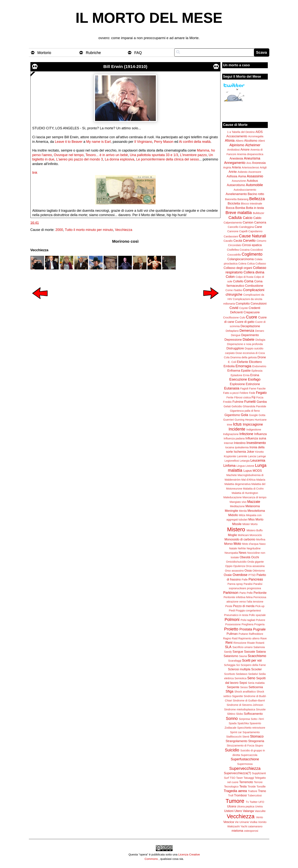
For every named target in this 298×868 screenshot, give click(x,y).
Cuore (252, 317)
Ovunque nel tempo (69, 155)
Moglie (232, 535)
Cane (258, 227)
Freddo (227, 402)
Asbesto (243, 172)
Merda (243, 511)
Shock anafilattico (245, 692)
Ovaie (228, 575)
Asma (242, 176)
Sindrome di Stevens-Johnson (245, 705)
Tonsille (261, 787)
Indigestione (254, 430)
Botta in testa (255, 208)
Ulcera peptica (246, 806)
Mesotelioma (256, 511)
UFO (261, 802)
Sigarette (238, 696)
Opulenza (239, 566)
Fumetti (250, 402)
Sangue (238, 652)
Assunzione (239, 181)
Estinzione (253, 384)
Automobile (254, 185)
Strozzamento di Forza (241, 746)
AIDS (259, 132)
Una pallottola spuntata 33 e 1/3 (154, 155)
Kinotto (260, 452)
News (243, 553)
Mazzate (254, 502)
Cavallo (228, 241)
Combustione (254, 286)
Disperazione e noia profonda (245, 344)
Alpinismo (237, 145)
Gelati (227, 406)
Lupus (248, 471)
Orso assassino (234, 571)
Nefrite (242, 548)
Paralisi (248, 584)
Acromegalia (256, 136)
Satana (261, 652)
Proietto (231, 629)
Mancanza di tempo (254, 497)
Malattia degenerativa (238, 484)
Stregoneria (256, 741)
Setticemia (256, 687)
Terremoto (246, 782)
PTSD (252, 575)
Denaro (260, 331)
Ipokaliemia (242, 447)
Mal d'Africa (248, 480)
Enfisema (234, 370)
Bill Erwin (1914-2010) (125, 67)
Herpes (250, 420)
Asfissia (232, 176)
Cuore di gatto (245, 322)
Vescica (229, 822)
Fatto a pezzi (231, 393)
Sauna (243, 656)
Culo (242, 318)
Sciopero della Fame (253, 665)
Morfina (261, 539)
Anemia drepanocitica (250, 154)
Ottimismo (259, 571)
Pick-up (260, 606)
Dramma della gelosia (244, 357)
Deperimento (250, 335)
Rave (264, 638)
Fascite (261, 389)
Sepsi (243, 683)
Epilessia (257, 371)
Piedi (232, 611)
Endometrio (259, 366)
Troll (231, 795)
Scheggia (230, 665)
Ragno (227, 638)
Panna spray (235, 584)
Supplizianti (259, 773)
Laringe (261, 456)
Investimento (256, 443)
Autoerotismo (236, 185)
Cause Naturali (252, 236)
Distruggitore (235, 348)
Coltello (238, 281)
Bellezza (257, 199)
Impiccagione (253, 424)
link (35, 173)
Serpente (233, 687)
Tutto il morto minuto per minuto (89, 230)
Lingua (241, 466)
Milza (242, 515)
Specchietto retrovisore (251, 728)
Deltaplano (232, 331)
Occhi (255, 557)
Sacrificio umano (243, 647)
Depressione (233, 340)
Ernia (246, 375)
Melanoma (253, 506)
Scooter (257, 669)
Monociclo (256, 535)
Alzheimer (253, 145)
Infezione (246, 434)
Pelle (250, 593)
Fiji (253, 397)
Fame (253, 389)
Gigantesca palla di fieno (245, 411)
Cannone (233, 231)
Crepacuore (252, 312)
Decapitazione (250, 326)
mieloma (237, 831)
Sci (238, 665)
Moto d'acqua (250, 544)
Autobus (252, 181)
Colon (230, 277)
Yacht (244, 826)
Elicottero (255, 362)
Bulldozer (259, 213)
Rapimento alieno (249, 638)
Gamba (262, 402)
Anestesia (236, 158)
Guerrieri (229, 420)
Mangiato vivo (238, 502)
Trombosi (241, 795)
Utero (238, 811)
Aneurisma (252, 158)
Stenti (246, 737)
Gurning (240, 420)
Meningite (231, 511)
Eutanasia (232, 388)
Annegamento (235, 163)
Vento (260, 817)
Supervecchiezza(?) (237, 773)
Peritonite (260, 593)
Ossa (248, 570)
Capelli (243, 231)
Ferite (230, 397)
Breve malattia (239, 213)
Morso (228, 544)
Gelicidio (237, 406)
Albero (239, 141)
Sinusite (261, 709)
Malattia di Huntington (245, 493)
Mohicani (243, 535)
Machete (232, 475)
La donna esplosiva (119, 159)
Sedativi (253, 674)
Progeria (259, 624)
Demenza (247, 331)
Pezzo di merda (244, 606)
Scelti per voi (252, 660)
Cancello (233, 227)
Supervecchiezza (245, 768)
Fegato (261, 393)
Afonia (230, 141)
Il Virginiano (143, 142)
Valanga (248, 811)
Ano (249, 163)
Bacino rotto (256, 194)
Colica (251, 264)
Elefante (242, 362)
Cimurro (261, 241)
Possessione (233, 624)
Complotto (243, 303)
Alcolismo (251, 141)
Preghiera (247, 624)
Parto (243, 593)
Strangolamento (236, 741)
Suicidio (232, 750)
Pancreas (256, 579)
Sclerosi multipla (239, 669)
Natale (233, 548)
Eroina (255, 375)
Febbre (244, 393)
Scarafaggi (235, 661)
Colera (242, 264)
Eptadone (236, 375)
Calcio (248, 218)
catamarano (255, 826)
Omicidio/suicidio (236, 562)
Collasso (261, 264)
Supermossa (245, 764)
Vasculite (260, 811)
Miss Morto (256, 519)
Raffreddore (256, 634)
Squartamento (251, 732)
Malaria (261, 480)
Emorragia (243, 366)
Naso (262, 544)
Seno (251, 678)
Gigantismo (232, 415)
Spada (233, 723)
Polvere (261, 620)
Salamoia (259, 647)
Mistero (236, 529)
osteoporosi (251, 831)
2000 (59, 230)
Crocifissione (231, 318)
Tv (247, 802)
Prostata (246, 629)
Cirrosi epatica (252, 245)
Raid (235, 638)
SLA (228, 647)
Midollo (233, 515)
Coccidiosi (257, 250)
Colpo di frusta (245, 277)
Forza (260, 397)
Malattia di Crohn (253, 489)
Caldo (257, 218)
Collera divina (254, 272)
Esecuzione (238, 379)
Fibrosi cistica (242, 397)
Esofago (254, 379)
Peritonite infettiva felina (238, 597)
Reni (229, 643)
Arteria (236, 167)
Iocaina (230, 447)
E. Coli (232, 362)
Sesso (244, 687)
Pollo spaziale (257, 615)
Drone (262, 357)
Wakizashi (233, 826)
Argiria (227, 167)
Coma (249, 281)
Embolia (229, 366)
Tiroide (252, 787)
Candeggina (246, 227)
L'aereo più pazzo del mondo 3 (80, 159)
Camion (248, 222)
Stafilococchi (234, 737)
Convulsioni (259, 303)
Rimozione (240, 643)
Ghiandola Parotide (254, 406)
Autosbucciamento (245, 190)
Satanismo (231, 656)
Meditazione (237, 506)
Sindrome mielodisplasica (240, 709)
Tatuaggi (249, 778)
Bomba (240, 208)
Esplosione (237, 384)
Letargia (245, 461)
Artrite (233, 172)
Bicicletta (234, 203)
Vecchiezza (124, 230)
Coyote (244, 308)
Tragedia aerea (235, 791)
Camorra (260, 222)
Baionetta (231, 199)
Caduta (235, 218)
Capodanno (255, 231)
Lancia (252, 456)
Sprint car (236, 732)
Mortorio (44, 53)
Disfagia (260, 340)
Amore (245, 149)
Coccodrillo (234, 255)
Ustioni (229, 811)
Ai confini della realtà (195, 142)
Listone (250, 466)
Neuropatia (231, 553)
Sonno (232, 718)
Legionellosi (232, 461)
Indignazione (231, 434)
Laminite (242, 456)
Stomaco (257, 736)
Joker (251, 452)
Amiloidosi (234, 150)
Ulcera (232, 806)
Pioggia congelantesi (248, 611)
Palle (245, 580)
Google (253, 415)
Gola (244, 415)
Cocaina (245, 250)
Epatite (246, 370)
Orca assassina (255, 566)
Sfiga (229, 691)
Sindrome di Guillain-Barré (249, 701)
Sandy (228, 652)
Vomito (262, 822)
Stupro (259, 746)
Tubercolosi (255, 795)
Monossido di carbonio (240, 539)
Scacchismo (257, 656)
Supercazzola (249, 755)
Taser (239, 778)
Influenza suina (256, 438)
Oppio (229, 566)
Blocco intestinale (251, 204)
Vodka (254, 822)
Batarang (243, 199)
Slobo (240, 714)
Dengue (236, 335)
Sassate (250, 652)
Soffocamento (253, 714)
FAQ (138, 53)
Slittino (231, 714)
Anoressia (259, 163)
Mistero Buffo (255, 530)
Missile (237, 524)
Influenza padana (234, 438)
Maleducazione (233, 497)
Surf (226, 778)
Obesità (245, 557)
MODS (257, 471)
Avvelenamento (236, 194)
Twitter (254, 802)
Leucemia (258, 460)
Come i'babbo (234, 290)
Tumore (235, 801)
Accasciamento (237, 136)
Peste (229, 606)
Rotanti (260, 643)
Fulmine (238, 402)
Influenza (261, 434)
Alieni (262, 141)
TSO (233, 778)
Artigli (263, 167)
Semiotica (241, 678)
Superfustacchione (245, 759)
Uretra (259, 806)
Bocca (230, 208)
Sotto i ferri (257, 719)
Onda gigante (255, 562)
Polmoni (232, 620)
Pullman (232, 634)
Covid (234, 308)
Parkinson (231, 593)
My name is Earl (99, 142)
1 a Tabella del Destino (241, 132)
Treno (262, 791)
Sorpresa (244, 719)
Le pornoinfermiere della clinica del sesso (167, 159)
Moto (237, 544)
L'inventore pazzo (193, 155)
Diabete (249, 340)
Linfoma (229, 466)
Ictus (237, 424)
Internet (229, 443)
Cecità (238, 241)
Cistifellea (233, 250)
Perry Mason (164, 142)
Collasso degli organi (238, 268)
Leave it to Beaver (69, 142)
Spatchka (243, 723)
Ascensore (255, 172)
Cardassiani (231, 236)
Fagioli (244, 389)
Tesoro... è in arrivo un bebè (107, 155)
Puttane (243, 634)
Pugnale (259, 629)
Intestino (240, 443)
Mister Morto (250, 524)
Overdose (240, 575)
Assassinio (255, 176)
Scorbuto (230, 674)
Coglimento (252, 254)
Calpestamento (233, 223)
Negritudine (254, 548)
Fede (252, 393)
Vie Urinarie (242, 822)
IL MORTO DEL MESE (149, 18)
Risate (251, 643)
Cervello (249, 241)
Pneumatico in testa (236, 615)
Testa (243, 786)
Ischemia (240, 452)
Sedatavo (242, 674)
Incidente (237, 429)
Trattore (253, 791)
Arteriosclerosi (250, 167)
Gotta (262, 415)
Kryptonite (230, 456)
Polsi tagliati (248, 620)
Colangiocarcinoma (241, 259)
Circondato (235, 245)
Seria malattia (256, 683)
